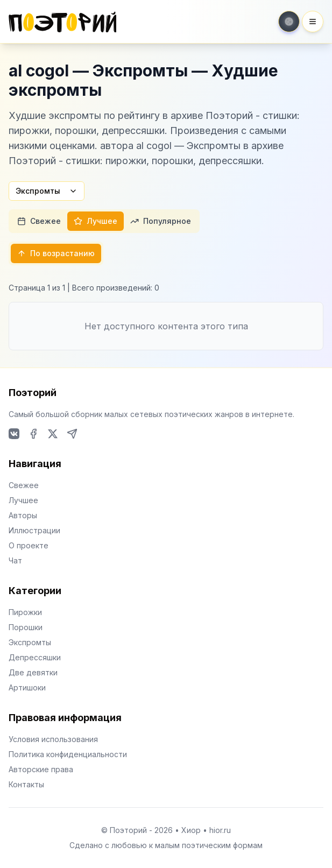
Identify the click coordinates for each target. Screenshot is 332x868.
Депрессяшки (35, 657)
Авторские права (41, 769)
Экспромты (47, 191)
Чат (15, 560)
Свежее (39, 221)
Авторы (23, 515)
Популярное (161, 221)
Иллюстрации (34, 530)
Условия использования (53, 739)
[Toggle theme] (289, 22)
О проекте (29, 545)
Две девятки (33, 672)
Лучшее (96, 221)
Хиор (191, 830)
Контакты (26, 784)
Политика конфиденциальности (68, 754)
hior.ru (220, 830)
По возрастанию (56, 253)
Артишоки (27, 687)
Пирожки (25, 612)
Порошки (26, 627)
